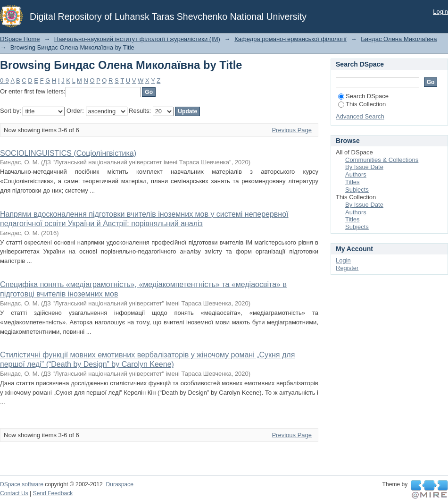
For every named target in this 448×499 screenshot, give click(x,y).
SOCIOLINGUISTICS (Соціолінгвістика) (68, 153)
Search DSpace (363, 96)
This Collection (362, 104)
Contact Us (14, 493)
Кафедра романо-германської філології (290, 39)
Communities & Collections (382, 160)
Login (440, 12)
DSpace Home (20, 39)
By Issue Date (364, 167)
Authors (356, 174)
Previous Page (292, 130)
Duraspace (119, 484)
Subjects (357, 190)
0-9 (4, 80)
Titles (353, 182)
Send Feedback (53, 493)
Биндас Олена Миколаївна (399, 39)
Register (347, 268)
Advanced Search (360, 116)
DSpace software (22, 484)
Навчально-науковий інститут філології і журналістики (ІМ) (137, 39)
